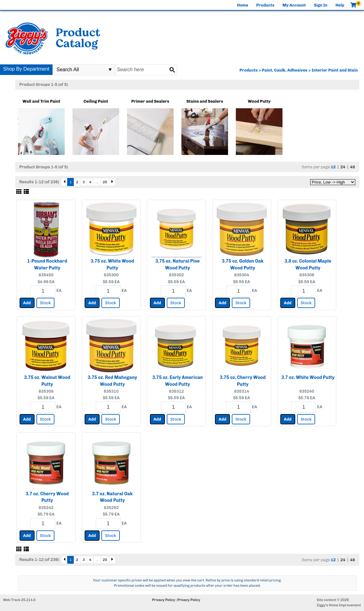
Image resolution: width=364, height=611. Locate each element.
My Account (294, 5)
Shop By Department (26, 69)
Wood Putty (259, 101)
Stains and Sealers (205, 101)
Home (243, 5)
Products (265, 5)
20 (105, 182)
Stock (45, 303)
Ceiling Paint (96, 101)
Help (340, 5)
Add (27, 303)
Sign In (321, 5)
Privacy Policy (163, 600)
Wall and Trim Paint (41, 101)
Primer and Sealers (150, 101)
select (110, 70)
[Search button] (172, 70)
